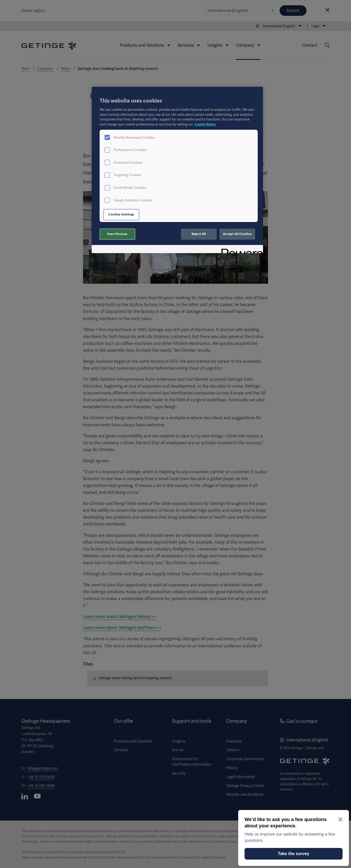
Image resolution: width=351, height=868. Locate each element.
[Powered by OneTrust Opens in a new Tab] (240, 250)
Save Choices (117, 234)
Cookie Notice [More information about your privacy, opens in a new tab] (205, 124)
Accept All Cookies (237, 234)
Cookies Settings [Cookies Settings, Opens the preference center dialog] (121, 214)
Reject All (199, 234)
